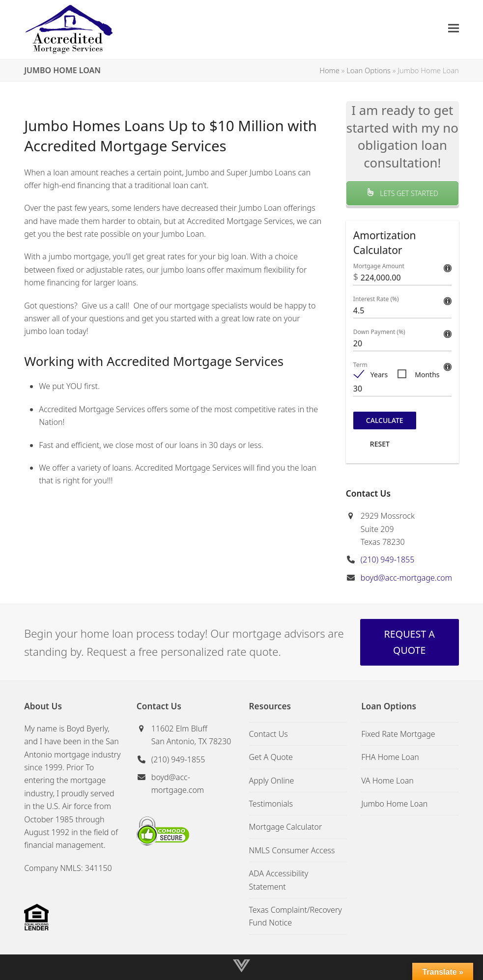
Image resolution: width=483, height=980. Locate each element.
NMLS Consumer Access (292, 850)
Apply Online (272, 781)
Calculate (385, 420)
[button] (454, 28)
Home (329, 70)
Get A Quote (271, 757)
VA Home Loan (387, 781)
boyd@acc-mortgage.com (406, 578)
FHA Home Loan (390, 757)
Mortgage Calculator (286, 827)
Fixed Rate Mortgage (398, 734)
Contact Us (269, 734)
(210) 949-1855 (388, 560)
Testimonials (271, 804)
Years (379, 375)
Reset (380, 444)
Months (427, 375)
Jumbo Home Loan (394, 804)
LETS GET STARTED (402, 193)
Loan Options (369, 70)
